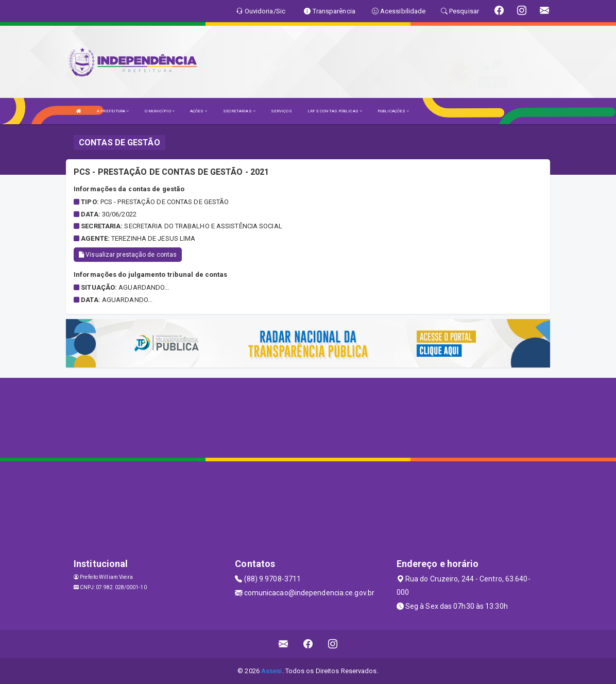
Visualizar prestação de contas (128, 255)
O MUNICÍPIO (160, 111)
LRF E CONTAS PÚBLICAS (335, 111)
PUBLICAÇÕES (393, 111)
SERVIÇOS (281, 111)
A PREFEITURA (113, 111)
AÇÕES (199, 111)
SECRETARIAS (239, 111)
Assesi (272, 671)
